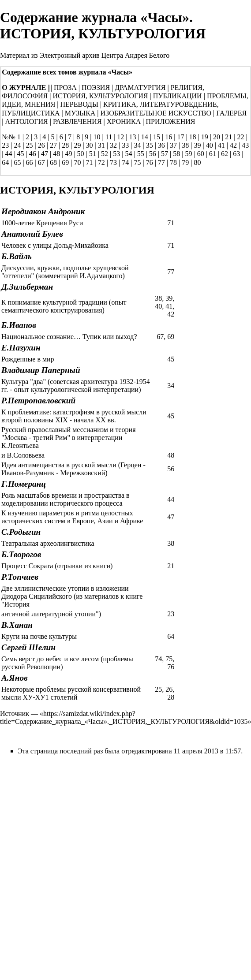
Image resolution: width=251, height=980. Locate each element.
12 (120, 137)
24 (17, 145)
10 (97, 137)
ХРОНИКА (124, 121)
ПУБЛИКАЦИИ (178, 96)
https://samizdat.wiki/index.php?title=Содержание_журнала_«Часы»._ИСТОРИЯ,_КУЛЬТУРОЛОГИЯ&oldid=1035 (124, 717)
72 (101, 162)
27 (53, 145)
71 (90, 162)
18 (193, 137)
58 (176, 154)
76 (150, 162)
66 (30, 162)
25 (30, 145)
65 (17, 162)
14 (145, 137)
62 (225, 154)
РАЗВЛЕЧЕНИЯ (77, 121)
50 (81, 154)
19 (205, 137)
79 (185, 162)
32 (113, 145)
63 (236, 154)
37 (173, 145)
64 (5, 162)
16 (169, 137)
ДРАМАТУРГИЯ (140, 88)
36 (161, 145)
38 (185, 145)
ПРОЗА (65, 88)
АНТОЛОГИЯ (26, 121)
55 (141, 154)
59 (188, 154)
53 (116, 154)
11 (109, 137)
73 (113, 162)
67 (41, 162)
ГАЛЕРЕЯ (231, 113)
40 (210, 145)
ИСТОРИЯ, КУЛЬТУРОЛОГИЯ (100, 96)
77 (161, 162)
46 (33, 154)
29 (77, 145)
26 (41, 145)
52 (105, 154)
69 (65, 162)
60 (201, 154)
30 (90, 145)
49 (68, 154)
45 (21, 154)
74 (125, 162)
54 (128, 154)
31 (101, 145)
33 (125, 145)
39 (197, 145)
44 (8, 154)
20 (217, 137)
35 (150, 145)
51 (93, 154)
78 (173, 162)
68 (53, 162)
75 (137, 162)
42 (233, 145)
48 (56, 154)
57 (165, 154)
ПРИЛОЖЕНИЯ (171, 121)
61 (213, 154)
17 (180, 137)
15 (157, 137)
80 (197, 162)
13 (133, 137)
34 (137, 145)
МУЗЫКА (80, 113)
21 (229, 137)
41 (221, 145)
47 (45, 154)
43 (245, 145)
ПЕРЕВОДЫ (79, 104)
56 (153, 154)
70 (77, 162)
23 (5, 145)
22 (240, 137)
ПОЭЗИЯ (96, 88)
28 (65, 145)
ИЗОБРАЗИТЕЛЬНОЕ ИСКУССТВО (156, 113)
